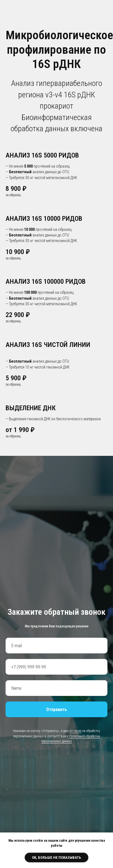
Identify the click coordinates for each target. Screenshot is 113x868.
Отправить (57, 709)
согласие (75, 731)
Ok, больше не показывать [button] (57, 858)
